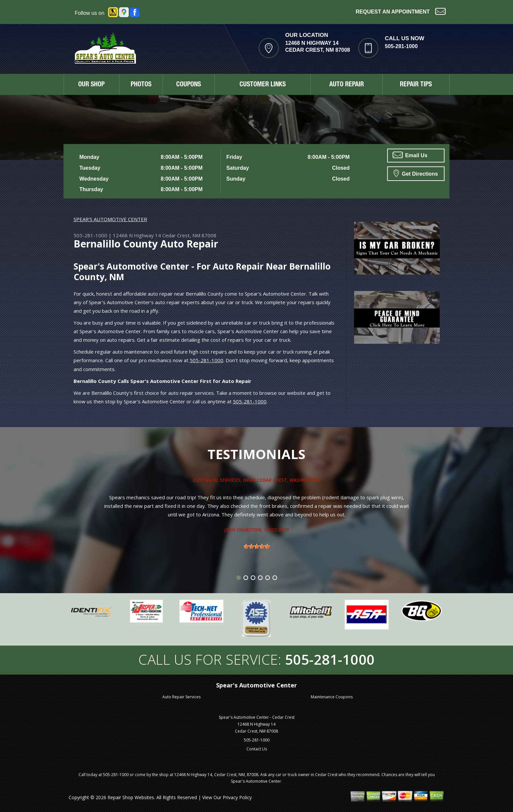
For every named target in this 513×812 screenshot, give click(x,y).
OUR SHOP (91, 85)
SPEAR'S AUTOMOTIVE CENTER (110, 219)
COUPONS (189, 85)
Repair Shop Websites (131, 797)
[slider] (257, 546)
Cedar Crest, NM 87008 (189, 235)
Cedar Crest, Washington (289, 480)
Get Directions (416, 173)
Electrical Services (217, 480)
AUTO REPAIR (347, 85)
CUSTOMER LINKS (263, 85)
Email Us (410, 155)
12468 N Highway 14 (137, 235)
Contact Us (257, 749)
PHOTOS (141, 85)
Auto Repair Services (181, 697)
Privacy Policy (237, 797)
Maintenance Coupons (332, 697)
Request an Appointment (401, 11)
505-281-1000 (401, 46)
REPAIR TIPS (416, 85)
